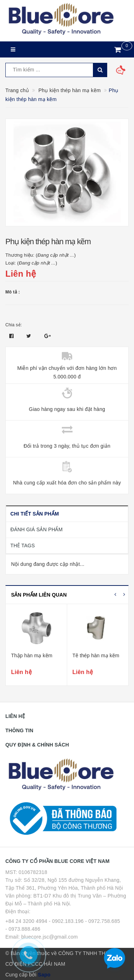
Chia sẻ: (14, 325)
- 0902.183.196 (66, 921)
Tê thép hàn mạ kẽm (96, 655)
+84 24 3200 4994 (26, 921)
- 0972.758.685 (103, 921)
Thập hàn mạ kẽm (32, 655)
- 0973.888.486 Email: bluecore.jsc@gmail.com (42, 933)
